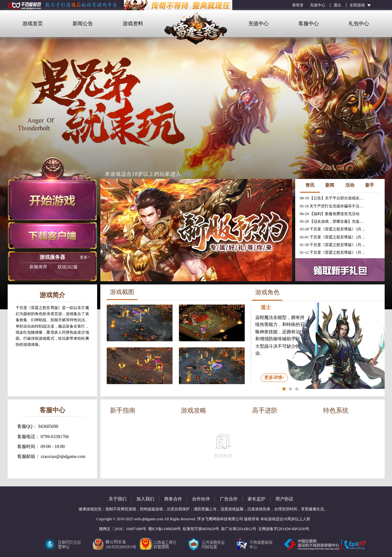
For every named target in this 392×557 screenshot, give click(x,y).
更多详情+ (274, 378)
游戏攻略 (194, 410)
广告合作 (229, 499)
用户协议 (284, 499)
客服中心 (309, 23)
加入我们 (145, 499)
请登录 (298, 5)
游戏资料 (133, 23)
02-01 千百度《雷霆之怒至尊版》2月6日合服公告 (334, 237)
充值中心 (318, 5)
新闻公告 (83, 23)
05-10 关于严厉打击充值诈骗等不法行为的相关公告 (334, 206)
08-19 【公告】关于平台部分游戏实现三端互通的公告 (334, 198)
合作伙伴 (201, 499)
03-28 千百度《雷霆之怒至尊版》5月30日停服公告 (334, 229)
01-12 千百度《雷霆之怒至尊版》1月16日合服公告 (334, 252)
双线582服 (54, 267)
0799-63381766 (55, 437)
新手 (370, 185)
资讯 (310, 185)
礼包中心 (359, 23)
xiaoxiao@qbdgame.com (63, 456)
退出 (337, 5)
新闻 (330, 185)
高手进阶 (265, 410)
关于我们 (118, 499)
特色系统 (336, 410)
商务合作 (173, 499)
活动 (350, 185)
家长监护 (257, 499)
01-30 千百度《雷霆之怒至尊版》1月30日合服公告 (334, 245)
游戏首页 (33, 23)
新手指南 (123, 410)
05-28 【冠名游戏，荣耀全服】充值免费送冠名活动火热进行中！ (334, 221)
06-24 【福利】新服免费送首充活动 (330, 214)
